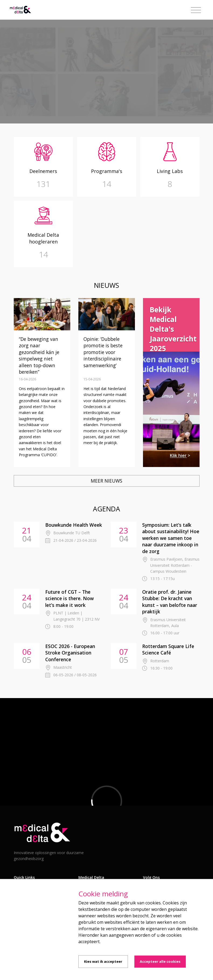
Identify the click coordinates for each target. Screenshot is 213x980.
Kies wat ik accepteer (103, 961)
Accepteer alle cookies (160, 961)
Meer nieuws (106, 481)
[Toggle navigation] (196, 10)
